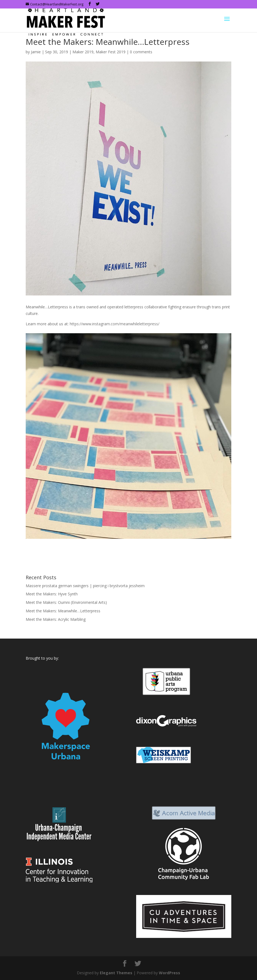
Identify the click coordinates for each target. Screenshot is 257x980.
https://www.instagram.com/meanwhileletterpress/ (115, 324)
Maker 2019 (83, 52)
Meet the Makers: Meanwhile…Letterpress (63, 611)
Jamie (36, 52)
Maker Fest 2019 (111, 52)
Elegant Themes (116, 973)
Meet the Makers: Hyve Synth (52, 594)
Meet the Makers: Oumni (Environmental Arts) (66, 602)
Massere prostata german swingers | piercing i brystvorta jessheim (85, 586)
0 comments (141, 52)
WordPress (170, 973)
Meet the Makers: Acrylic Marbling (56, 619)
